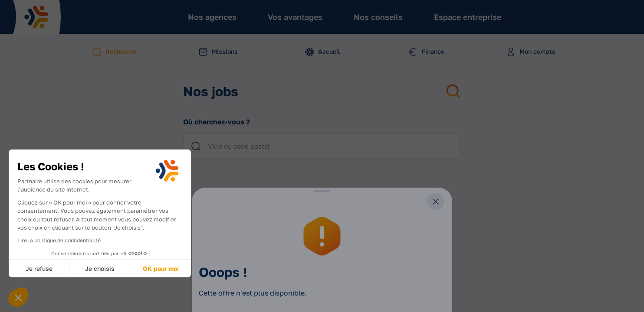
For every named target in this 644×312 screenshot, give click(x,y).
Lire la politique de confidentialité (59, 240)
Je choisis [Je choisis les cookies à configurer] (100, 268)
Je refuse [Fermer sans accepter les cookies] (39, 268)
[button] (18, 297)
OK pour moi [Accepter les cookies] (161, 268)
